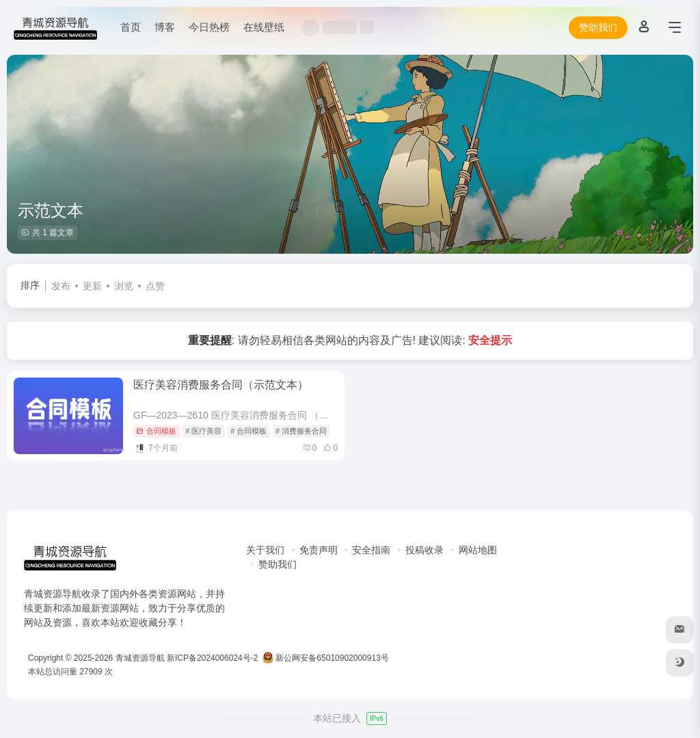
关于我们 (265, 550)
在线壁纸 (264, 27)
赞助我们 (598, 27)
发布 (61, 286)
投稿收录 (425, 550)
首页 (131, 27)
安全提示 (490, 340)
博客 (165, 27)
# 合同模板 (248, 431)
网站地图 (478, 550)
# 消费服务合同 (301, 431)
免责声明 (319, 550)
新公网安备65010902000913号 (327, 658)
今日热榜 (209, 27)
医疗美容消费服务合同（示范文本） (221, 385)
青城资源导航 (140, 658)
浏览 (124, 286)
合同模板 (156, 431)
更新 (92, 286)
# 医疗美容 (203, 431)
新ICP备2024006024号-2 (212, 658)
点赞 (155, 286)
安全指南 (371, 550)
